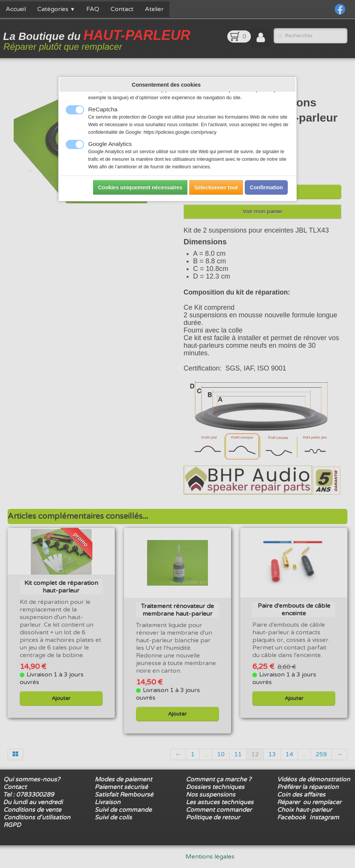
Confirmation (266, 187)
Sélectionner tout (216, 187)
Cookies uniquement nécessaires (140, 187)
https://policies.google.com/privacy (180, 132)
